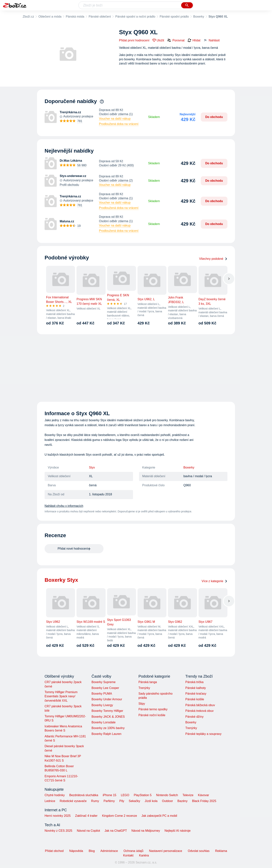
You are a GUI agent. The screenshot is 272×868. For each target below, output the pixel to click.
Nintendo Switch (167, 795)
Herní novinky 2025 (58, 816)
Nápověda (76, 851)
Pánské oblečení (100, 17)
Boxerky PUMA (102, 694)
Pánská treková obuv (199, 711)
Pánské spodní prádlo (174, 17)
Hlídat (194, 40)
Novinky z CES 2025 (58, 831)
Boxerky (199, 17)
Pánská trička (194, 682)
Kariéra (144, 855)
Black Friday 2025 (204, 801)
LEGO (125, 795)
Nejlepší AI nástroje (178, 831)
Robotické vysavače (73, 801)
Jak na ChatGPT (116, 831)
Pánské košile (195, 699)
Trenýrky (144, 688)
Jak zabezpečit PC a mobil (159, 816)
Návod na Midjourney (146, 831)
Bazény (182, 801)
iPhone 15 (110, 795)
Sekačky (134, 801)
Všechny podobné (213, 259)
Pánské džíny (194, 717)
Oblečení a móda (50, 17)
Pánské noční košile (152, 715)
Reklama (221, 851)
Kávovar (204, 795)
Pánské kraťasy (196, 694)
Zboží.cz (28, 17)
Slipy (142, 704)
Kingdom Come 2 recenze (119, 816)
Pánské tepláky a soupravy (203, 734)
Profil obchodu (69, 185)
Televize (188, 795)
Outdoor (168, 801)
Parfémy (109, 801)
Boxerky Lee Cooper (105, 688)
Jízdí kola (151, 801)
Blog (92, 851)
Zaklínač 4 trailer (86, 816)
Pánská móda (75, 17)
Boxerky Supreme (103, 682)
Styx (92, 467)
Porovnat (176, 40)
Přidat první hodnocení (134, 40)
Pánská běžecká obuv (200, 705)
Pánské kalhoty (196, 688)
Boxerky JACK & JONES (108, 717)
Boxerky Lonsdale (103, 722)
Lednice (50, 801)
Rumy (95, 801)
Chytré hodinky (55, 795)
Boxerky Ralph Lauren (106, 734)
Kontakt (128, 855)
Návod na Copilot (88, 831)
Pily (122, 801)
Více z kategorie (214, 581)
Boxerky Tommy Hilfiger (107, 711)
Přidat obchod (54, 851)
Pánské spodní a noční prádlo (135, 17)
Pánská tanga (148, 682)
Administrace (109, 851)
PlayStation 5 (143, 795)
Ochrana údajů (133, 851)
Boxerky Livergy (102, 705)
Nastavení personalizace (166, 851)
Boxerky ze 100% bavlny (108, 728)
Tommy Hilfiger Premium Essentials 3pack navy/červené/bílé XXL (61, 696)
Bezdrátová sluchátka (84, 795)
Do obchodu (214, 117)
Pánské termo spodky (153, 709)
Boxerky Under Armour (107, 699)
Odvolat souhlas (199, 851)
